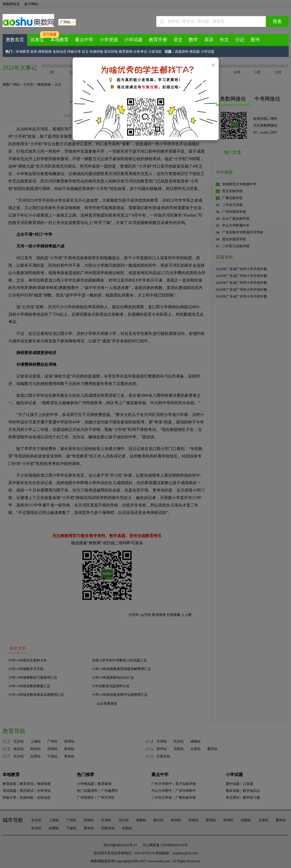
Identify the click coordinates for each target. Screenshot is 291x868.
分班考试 (140, 52)
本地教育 (60, 40)
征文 (85, 52)
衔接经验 (96, 52)
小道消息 (155, 52)
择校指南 (45, 52)
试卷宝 (37, 40)
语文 (178, 40)
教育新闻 (126, 52)
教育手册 (158, 40)
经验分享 (74, 52)
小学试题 (133, 40)
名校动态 (60, 52)
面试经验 (111, 52)
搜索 (277, 21)
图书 (255, 40)
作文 (224, 40)
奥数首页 (15, 40)
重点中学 (84, 40)
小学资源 (109, 40)
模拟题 (195, 52)
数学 (193, 40)
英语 (209, 40)
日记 (240, 40)
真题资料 (182, 52)
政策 (34, 52)
